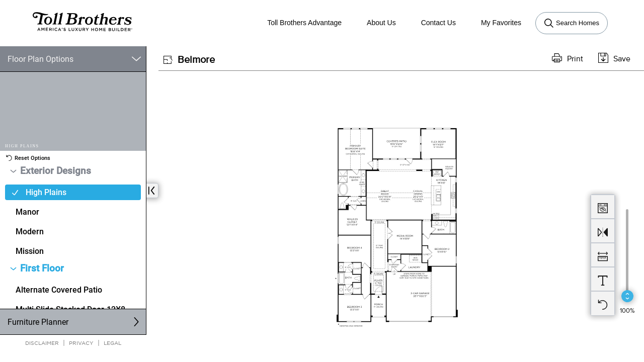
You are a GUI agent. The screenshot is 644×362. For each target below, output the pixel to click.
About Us (381, 23)
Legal (112, 343)
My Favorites (501, 23)
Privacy (81, 343)
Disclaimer (42, 343)
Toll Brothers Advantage (304, 23)
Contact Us (438, 23)
